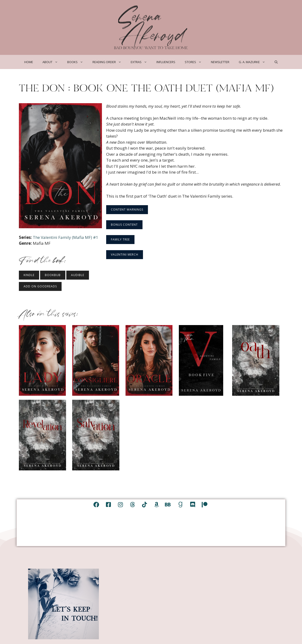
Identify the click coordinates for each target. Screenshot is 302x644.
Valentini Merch (125, 255)
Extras (141, 62)
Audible (78, 275)
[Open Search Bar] (276, 62)
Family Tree (120, 239)
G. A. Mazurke (254, 62)
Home (29, 62)
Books (78, 62)
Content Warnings (127, 210)
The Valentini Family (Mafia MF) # (65, 237)
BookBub (53, 275)
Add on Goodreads (40, 286)
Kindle (29, 275)
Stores (195, 62)
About (52, 62)
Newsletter (220, 62)
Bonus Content (124, 225)
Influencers (166, 62)
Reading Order (109, 62)
